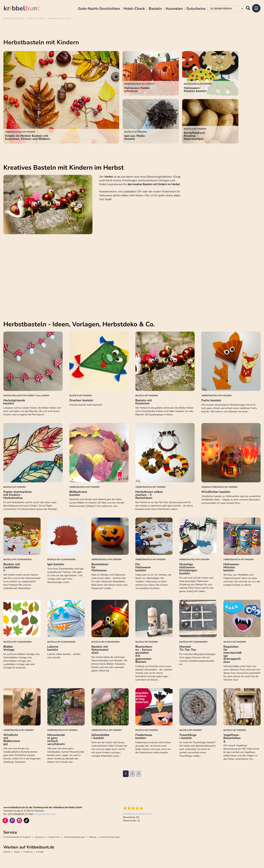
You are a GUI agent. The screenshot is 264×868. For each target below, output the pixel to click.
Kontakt (40, 852)
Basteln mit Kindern (36, 18)
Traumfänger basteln (188, 736)
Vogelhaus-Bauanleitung (232, 738)
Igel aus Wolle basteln (135, 137)
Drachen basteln (81, 400)
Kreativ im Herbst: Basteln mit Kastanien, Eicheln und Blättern (28, 137)
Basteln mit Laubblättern (12, 567)
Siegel (17, 852)
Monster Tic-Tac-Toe (188, 648)
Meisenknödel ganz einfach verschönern (56, 739)
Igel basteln (56, 564)
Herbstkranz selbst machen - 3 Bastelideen (149, 495)
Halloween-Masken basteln (195, 89)
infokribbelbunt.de (45, 814)
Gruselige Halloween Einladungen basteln (188, 569)
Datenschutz (54, 837)
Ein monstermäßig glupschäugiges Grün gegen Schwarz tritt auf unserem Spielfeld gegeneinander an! (197, 659)
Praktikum (28, 852)
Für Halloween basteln (143, 567)
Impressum (40, 837)
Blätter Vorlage (9, 648)
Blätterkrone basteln (78, 493)
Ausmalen (174, 9)
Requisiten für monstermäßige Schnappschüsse (233, 654)
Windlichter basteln (216, 492)
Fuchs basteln (211, 400)
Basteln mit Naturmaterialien (100, 650)
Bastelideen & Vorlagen (14, 18)
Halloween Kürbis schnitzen (137, 89)
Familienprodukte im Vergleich (17, 837)
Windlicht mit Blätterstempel (12, 739)
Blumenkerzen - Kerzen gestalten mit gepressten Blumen (144, 654)
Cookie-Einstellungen (110, 837)
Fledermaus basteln (144, 736)
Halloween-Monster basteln (232, 567)
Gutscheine (196, 9)
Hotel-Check (134, 9)
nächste (139, 774)
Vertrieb (7, 852)
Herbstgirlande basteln (14, 402)
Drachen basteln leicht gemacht (86, 405)
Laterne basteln (53, 648)
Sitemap (93, 837)
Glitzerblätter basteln (100, 736)
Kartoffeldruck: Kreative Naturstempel (195, 136)
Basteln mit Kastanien (144, 402)
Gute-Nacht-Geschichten (99, 9)
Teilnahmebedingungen (74, 837)
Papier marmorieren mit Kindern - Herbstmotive (18, 495)
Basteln (155, 9)
